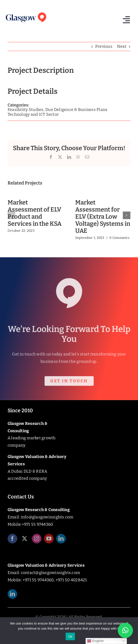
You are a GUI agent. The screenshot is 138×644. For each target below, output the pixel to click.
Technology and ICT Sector (33, 114)
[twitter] (25, 541)
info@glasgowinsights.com (47, 517)
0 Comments (119, 238)
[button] (11, 215)
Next (122, 46)
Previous (104, 46)
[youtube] (49, 541)
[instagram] (37, 541)
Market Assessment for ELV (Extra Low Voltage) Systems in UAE (103, 216)
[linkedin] (61, 541)
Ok (70, 637)
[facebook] (12, 541)
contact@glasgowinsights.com (50, 573)
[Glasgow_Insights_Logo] (26, 13)
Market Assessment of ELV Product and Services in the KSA (35, 213)
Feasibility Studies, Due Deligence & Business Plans (57, 110)
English (95, 641)
